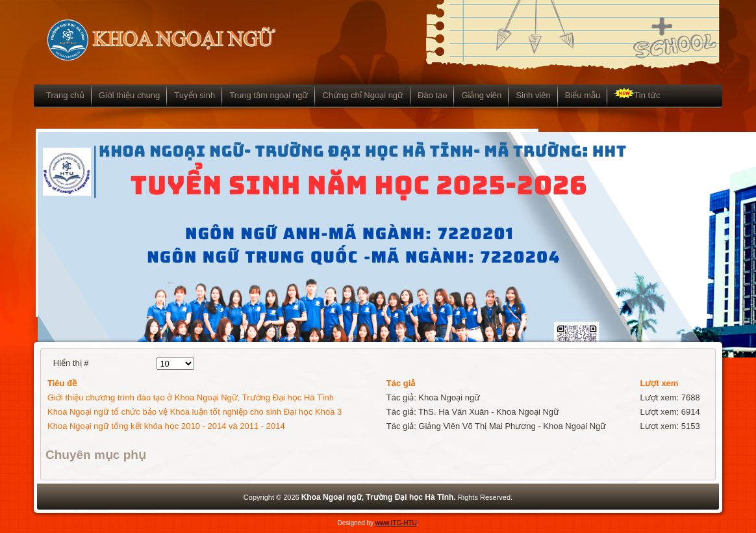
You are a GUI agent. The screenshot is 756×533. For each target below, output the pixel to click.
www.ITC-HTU (396, 523)
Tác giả (401, 383)
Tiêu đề (62, 383)
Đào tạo (432, 95)
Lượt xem (660, 383)
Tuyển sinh (195, 95)
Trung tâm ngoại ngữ (269, 95)
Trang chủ (65, 95)
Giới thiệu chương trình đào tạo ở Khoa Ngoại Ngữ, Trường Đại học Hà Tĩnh (191, 397)
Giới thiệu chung (130, 95)
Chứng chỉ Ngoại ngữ (363, 95)
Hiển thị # (71, 363)
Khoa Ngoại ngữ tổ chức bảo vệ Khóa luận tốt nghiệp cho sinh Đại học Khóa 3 (195, 412)
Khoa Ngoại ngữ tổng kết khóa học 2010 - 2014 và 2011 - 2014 (166, 426)
